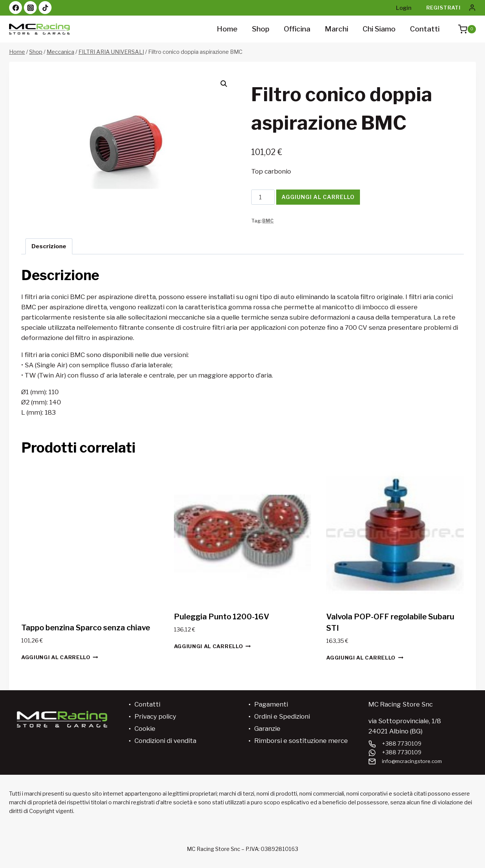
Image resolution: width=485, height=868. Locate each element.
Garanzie (267, 729)
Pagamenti (271, 704)
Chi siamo (379, 29)
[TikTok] (45, 8)
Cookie (145, 729)
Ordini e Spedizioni (282, 716)
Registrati (444, 8)
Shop (261, 29)
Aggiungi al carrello (318, 197)
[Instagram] (30, 8)
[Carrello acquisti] (463, 29)
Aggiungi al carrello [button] (60, 657)
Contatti (425, 29)
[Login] (472, 8)
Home (227, 29)
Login (404, 8)
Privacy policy (155, 716)
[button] (224, 84)
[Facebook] (16, 8)
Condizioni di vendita (165, 741)
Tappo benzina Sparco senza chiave (86, 628)
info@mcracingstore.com (414, 761)
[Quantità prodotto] (263, 197)
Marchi (336, 29)
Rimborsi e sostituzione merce (301, 741)
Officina (297, 29)
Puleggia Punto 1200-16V (221, 617)
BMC (268, 221)
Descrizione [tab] (49, 246)
